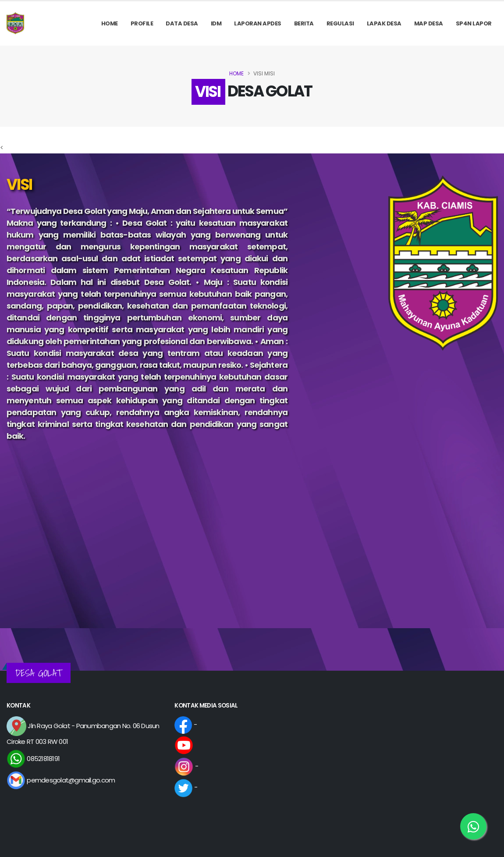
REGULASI (340, 23)
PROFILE (142, 23)
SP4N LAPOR (474, 23)
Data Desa (182, 23)
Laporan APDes (258, 23)
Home (110, 23)
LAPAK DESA (384, 23)
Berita (304, 23)
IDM (216, 23)
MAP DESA (429, 23)
